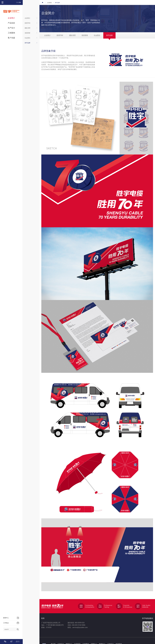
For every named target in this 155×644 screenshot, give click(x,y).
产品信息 (11, 23)
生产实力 (11, 28)
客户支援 (11, 38)
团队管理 (31, 28)
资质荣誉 (31, 33)
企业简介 (11, 18)
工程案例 (11, 33)
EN (20, 2)
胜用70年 (31, 23)
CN (17, 2)
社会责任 (31, 38)
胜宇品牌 (31, 43)
